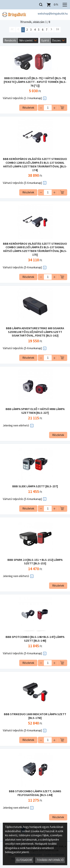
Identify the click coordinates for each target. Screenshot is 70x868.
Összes (56, 40)
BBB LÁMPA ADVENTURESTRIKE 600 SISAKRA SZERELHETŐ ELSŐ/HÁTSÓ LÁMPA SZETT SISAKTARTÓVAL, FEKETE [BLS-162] (35, 332)
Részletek (28, 108)
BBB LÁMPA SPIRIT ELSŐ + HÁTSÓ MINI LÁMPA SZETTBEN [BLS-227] (35, 411)
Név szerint (26, 40)
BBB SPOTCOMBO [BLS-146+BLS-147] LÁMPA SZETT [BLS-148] (35, 639)
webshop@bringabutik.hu (53, 14)
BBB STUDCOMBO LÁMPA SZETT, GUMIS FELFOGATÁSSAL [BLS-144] (35, 793)
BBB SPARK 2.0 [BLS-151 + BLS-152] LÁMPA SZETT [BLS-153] (35, 562)
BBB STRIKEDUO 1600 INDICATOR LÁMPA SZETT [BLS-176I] (35, 716)
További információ (50, 860)
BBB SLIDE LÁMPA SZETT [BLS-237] (35, 486)
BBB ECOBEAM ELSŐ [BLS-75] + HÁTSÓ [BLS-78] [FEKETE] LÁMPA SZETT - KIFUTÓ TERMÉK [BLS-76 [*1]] (35, 82)
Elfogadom (24, 860)
